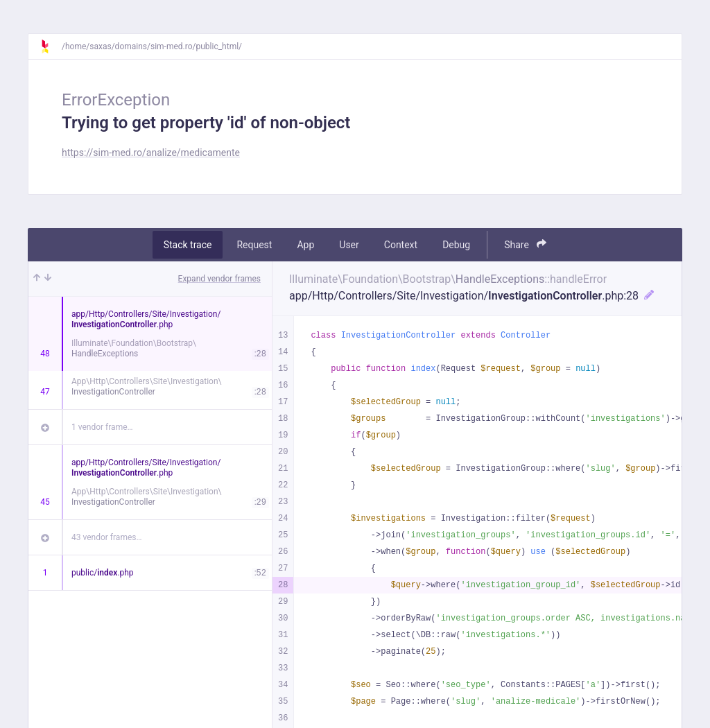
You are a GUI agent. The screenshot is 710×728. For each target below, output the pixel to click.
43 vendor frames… (106, 537)
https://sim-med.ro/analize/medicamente (151, 153)
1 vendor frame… (102, 427)
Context (401, 245)
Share (525, 244)
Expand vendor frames (219, 279)
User (349, 245)
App (305, 245)
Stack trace (188, 245)
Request (254, 245)
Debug (456, 245)
